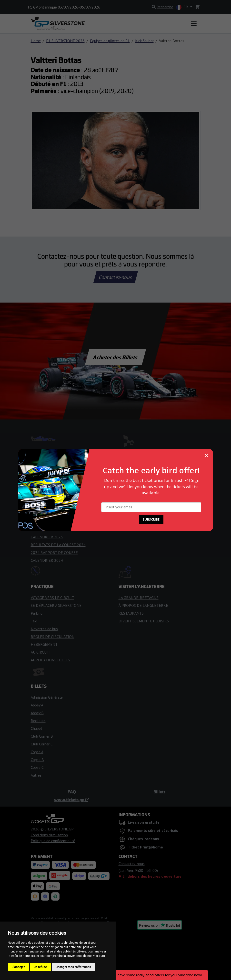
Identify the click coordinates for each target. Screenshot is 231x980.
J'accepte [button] (18, 967)
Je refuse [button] (40, 967)
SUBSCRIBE (151, 519)
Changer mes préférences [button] (73, 967)
